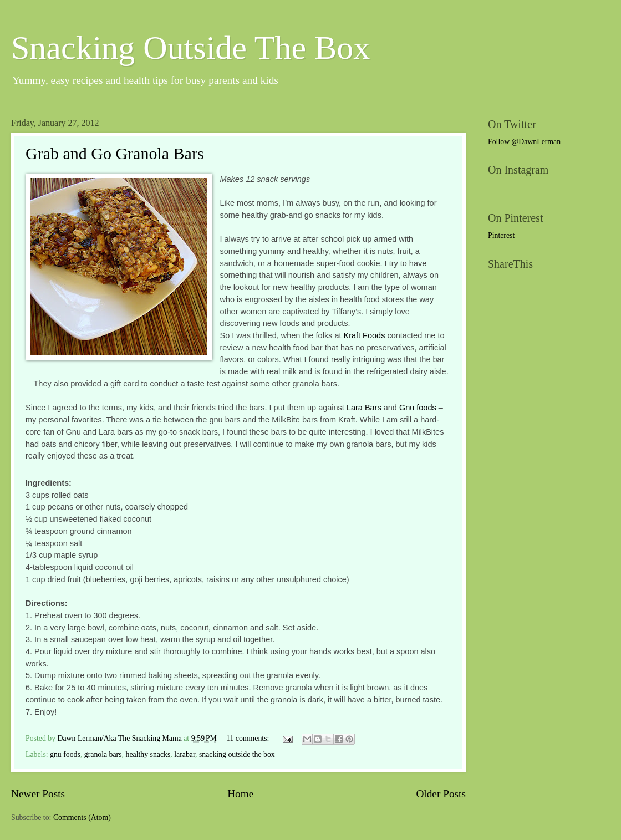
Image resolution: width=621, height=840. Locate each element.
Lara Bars (364, 408)
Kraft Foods (365, 335)
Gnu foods (418, 408)
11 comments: (249, 738)
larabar (185, 754)
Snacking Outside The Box (190, 48)
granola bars (103, 754)
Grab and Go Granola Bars (115, 153)
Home (240, 794)
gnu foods (65, 754)
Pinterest (501, 235)
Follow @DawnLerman (524, 142)
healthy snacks (148, 754)
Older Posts (441, 794)
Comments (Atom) (82, 818)
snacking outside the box (237, 754)
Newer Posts (38, 794)
